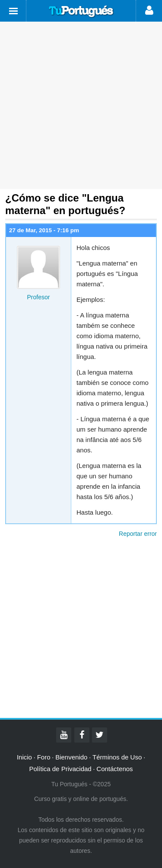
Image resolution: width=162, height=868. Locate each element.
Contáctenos (114, 769)
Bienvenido (71, 757)
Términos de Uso (117, 757)
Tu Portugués (81, 12)
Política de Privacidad (60, 769)
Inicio (24, 757)
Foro (44, 757)
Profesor (39, 297)
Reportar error (138, 534)
